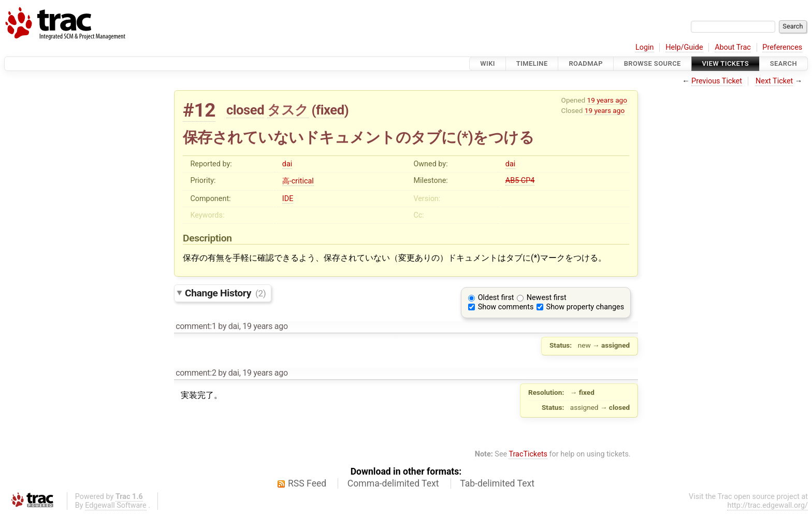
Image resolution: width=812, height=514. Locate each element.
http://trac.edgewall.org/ (767, 505)
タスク (288, 110)
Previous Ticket (717, 81)
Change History (225, 293)
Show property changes (585, 307)
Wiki (488, 63)
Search (784, 63)
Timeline (532, 63)
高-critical (298, 181)
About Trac (733, 47)
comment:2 (196, 373)
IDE (288, 199)
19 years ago (607, 100)
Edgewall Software (116, 505)
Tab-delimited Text (497, 483)
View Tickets (726, 63)
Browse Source (653, 63)
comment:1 (196, 326)
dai (287, 164)
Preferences (782, 47)
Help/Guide (684, 47)
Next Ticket (774, 81)
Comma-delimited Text (393, 483)
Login (645, 47)
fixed (330, 110)
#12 (199, 110)
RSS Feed (307, 483)
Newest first (547, 298)
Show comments (506, 307)
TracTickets (528, 454)
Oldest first (496, 298)
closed (245, 110)
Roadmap (586, 63)
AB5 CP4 (520, 181)
